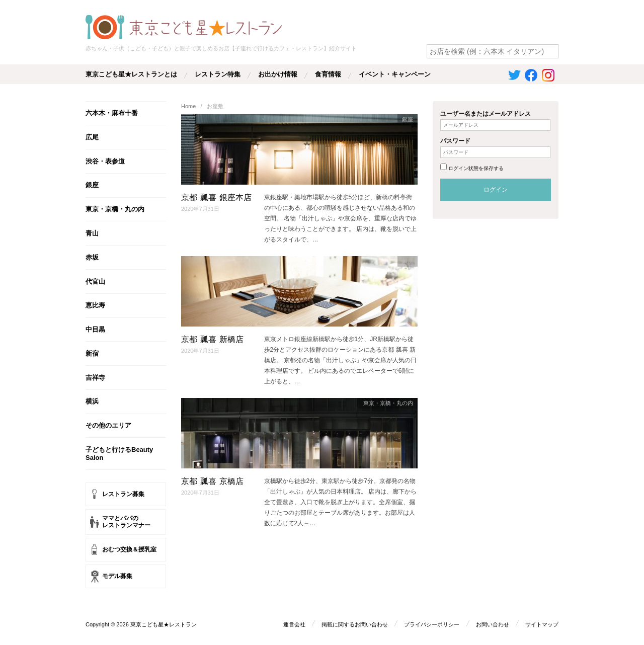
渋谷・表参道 (105, 161)
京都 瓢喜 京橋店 (212, 481)
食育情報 (328, 74)
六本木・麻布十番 (112, 113)
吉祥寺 (95, 378)
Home (188, 106)
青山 (92, 233)
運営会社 (294, 624)
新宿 (92, 353)
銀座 (92, 185)
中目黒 (95, 329)
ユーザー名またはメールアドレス (486, 114)
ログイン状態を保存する (476, 168)
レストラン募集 (123, 494)
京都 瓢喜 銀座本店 (216, 197)
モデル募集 (117, 576)
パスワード (455, 141)
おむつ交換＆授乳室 (129, 549)
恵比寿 (95, 305)
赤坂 (92, 257)
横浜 (92, 401)
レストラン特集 (218, 74)
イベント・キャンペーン (395, 74)
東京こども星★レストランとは (131, 74)
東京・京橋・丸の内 (115, 209)
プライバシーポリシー (432, 624)
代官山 (95, 281)
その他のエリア (108, 425)
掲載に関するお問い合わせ (355, 624)
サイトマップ (542, 624)
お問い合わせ (493, 624)
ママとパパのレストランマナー (126, 522)
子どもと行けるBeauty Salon (119, 454)
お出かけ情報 (278, 74)
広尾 (92, 137)
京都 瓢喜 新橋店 (212, 339)
